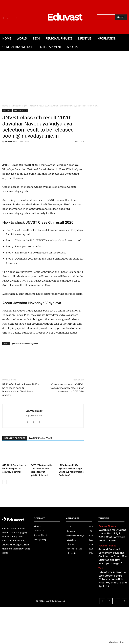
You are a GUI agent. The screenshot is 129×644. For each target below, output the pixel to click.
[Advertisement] (64, 76)
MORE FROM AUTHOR (41, 484)
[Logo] (16, 565)
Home (5, 106)
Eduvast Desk (11, 141)
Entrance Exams (20, 111)
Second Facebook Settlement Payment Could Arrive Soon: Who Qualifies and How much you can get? (111, 599)
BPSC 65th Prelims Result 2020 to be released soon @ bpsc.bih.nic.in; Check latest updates (21, 436)
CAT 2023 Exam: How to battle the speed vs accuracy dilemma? (14, 514)
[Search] (121, 17)
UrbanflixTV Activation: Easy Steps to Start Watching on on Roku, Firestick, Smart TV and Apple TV (111, 619)
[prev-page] (4, 528)
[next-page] (10, 528)
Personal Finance (106, 572)
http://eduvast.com (34, 461)
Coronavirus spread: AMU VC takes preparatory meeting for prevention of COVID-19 (67, 434)
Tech (101, 609)
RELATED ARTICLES (15, 484)
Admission (16, 106)
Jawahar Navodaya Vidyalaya (25, 389)
